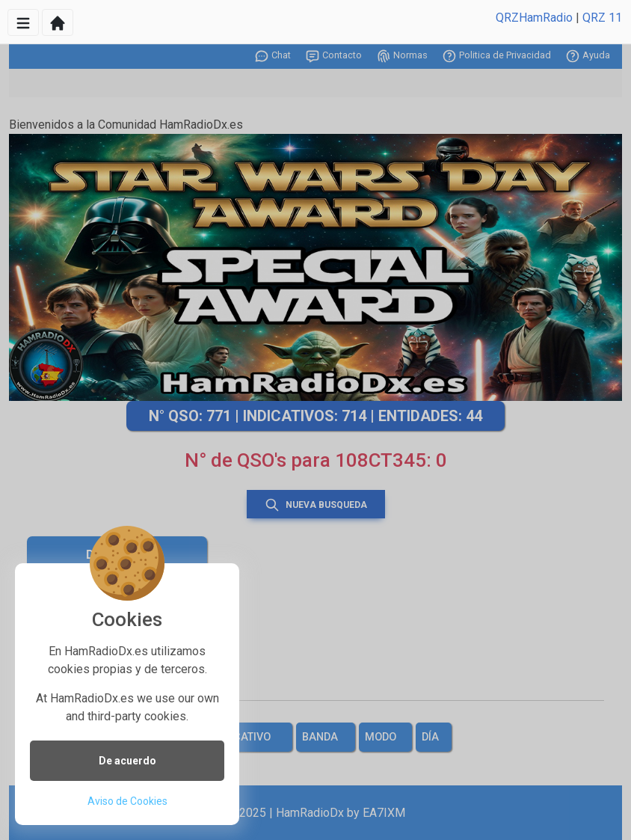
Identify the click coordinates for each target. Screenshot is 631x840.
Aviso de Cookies (127, 801)
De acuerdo (127, 761)
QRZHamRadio (534, 18)
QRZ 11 (602, 18)
